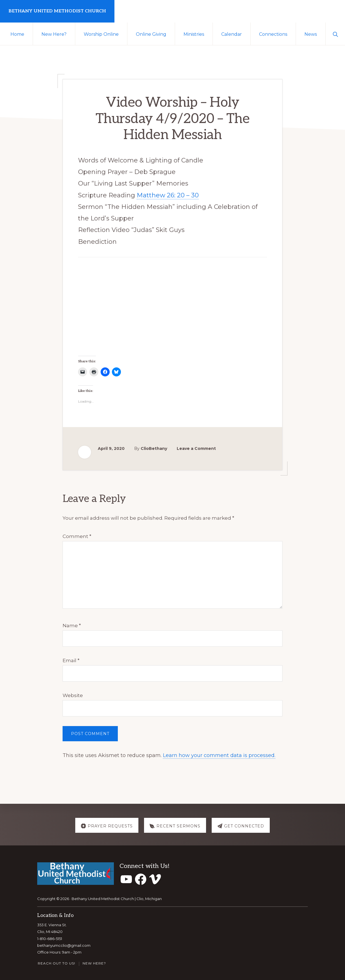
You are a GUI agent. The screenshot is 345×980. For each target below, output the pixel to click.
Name (72, 626)
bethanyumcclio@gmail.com (64, 945)
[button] (335, 34)
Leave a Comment (196, 448)
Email (71, 660)
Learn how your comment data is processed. (219, 755)
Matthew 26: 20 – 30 (168, 195)
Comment (77, 536)
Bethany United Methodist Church (57, 11)
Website (73, 695)
